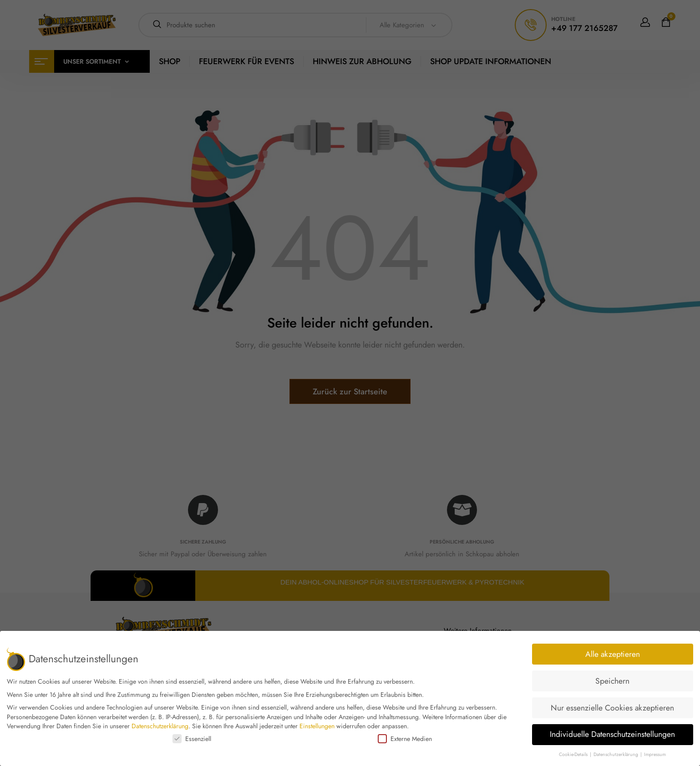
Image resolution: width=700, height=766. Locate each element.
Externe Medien (405, 739)
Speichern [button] (612, 681)
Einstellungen (317, 726)
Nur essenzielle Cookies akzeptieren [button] (612, 708)
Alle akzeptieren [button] (613, 654)
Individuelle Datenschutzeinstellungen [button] (612, 734)
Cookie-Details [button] (574, 754)
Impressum (655, 754)
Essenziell (192, 739)
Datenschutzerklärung (160, 726)
